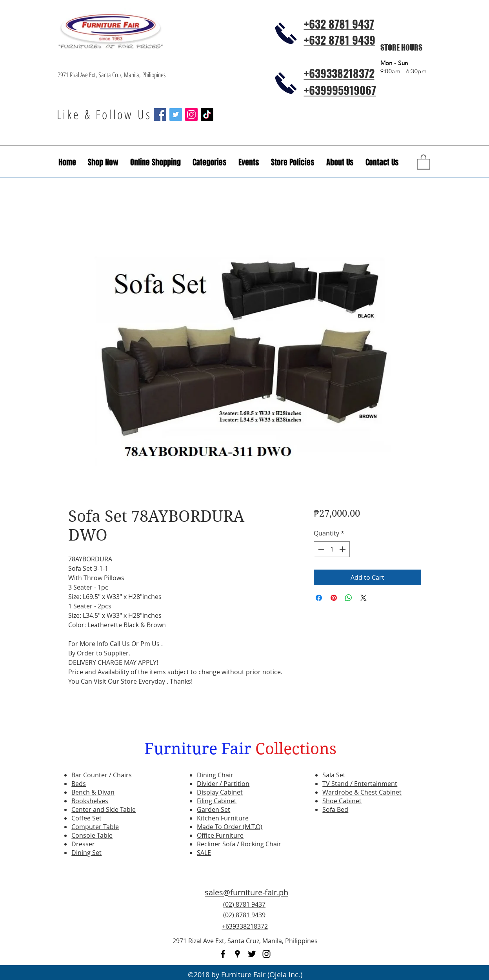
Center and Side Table (104, 809)
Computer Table (95, 827)
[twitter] (252, 954)
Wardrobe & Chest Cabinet (362, 792)
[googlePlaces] (237, 954)
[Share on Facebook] (319, 598)
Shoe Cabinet (342, 801)
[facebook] (223, 954)
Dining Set (86, 853)
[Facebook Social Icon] (160, 114)
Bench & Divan (93, 792)
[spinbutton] (332, 549)
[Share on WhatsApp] (349, 598)
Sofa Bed (335, 809)
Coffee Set (86, 818)
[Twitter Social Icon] (176, 114)
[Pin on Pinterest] (334, 598)
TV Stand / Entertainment (360, 784)
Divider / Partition (223, 784)
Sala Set (334, 775)
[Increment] (343, 549)
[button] (249, 162)
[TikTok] (207, 114)
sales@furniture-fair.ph (246, 892)
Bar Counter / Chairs (102, 775)
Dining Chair (215, 775)
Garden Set (214, 809)
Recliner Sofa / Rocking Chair (239, 844)
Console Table (92, 835)
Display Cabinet (220, 792)
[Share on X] (364, 598)
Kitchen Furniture (223, 818)
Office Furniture (220, 835)
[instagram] (266, 954)
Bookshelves (90, 801)
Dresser (83, 844)
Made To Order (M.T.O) (230, 827)
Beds (79, 784)
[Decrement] (320, 549)
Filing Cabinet (217, 801)
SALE (204, 853)
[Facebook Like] (384, 920)
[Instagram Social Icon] (191, 114)
